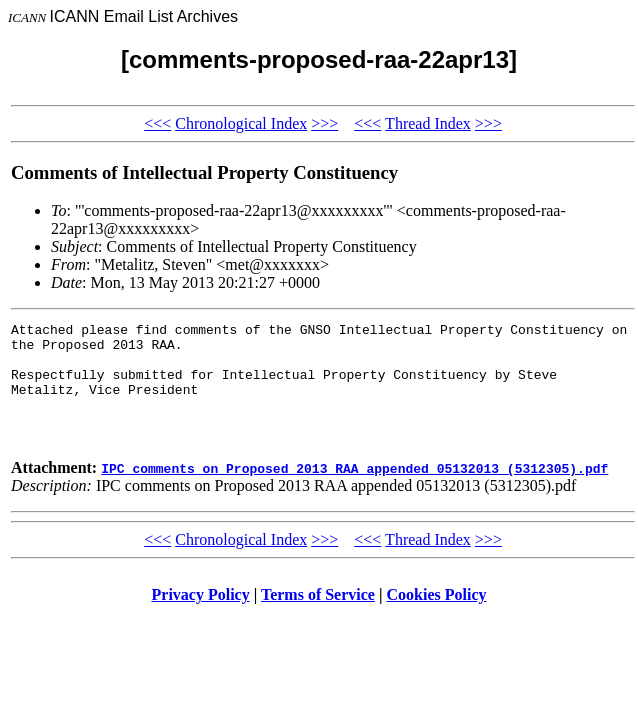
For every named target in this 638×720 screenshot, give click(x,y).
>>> (324, 123)
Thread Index (428, 123)
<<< (157, 123)
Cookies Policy (437, 618)
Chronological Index (241, 123)
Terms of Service (318, 618)
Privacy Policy (201, 618)
